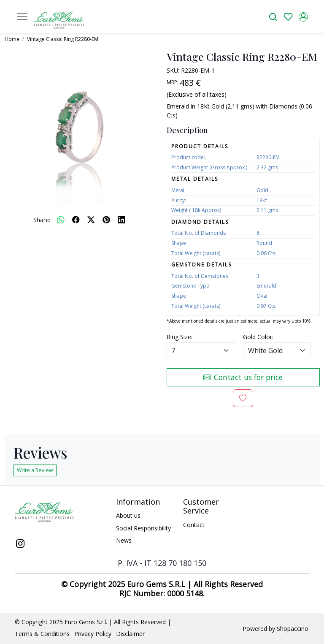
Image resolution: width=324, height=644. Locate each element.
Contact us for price (243, 377)
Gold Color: (258, 337)
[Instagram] (20, 544)
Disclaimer (130, 634)
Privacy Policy (93, 634)
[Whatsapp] (61, 220)
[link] (273, 17)
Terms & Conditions (42, 634)
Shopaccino (293, 629)
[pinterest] (106, 220)
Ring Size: (180, 337)
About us (128, 515)
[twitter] (91, 220)
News (124, 540)
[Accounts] (303, 17)
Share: (42, 220)
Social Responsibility (143, 528)
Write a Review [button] (35, 470)
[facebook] (76, 220)
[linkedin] (121, 220)
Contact (194, 525)
